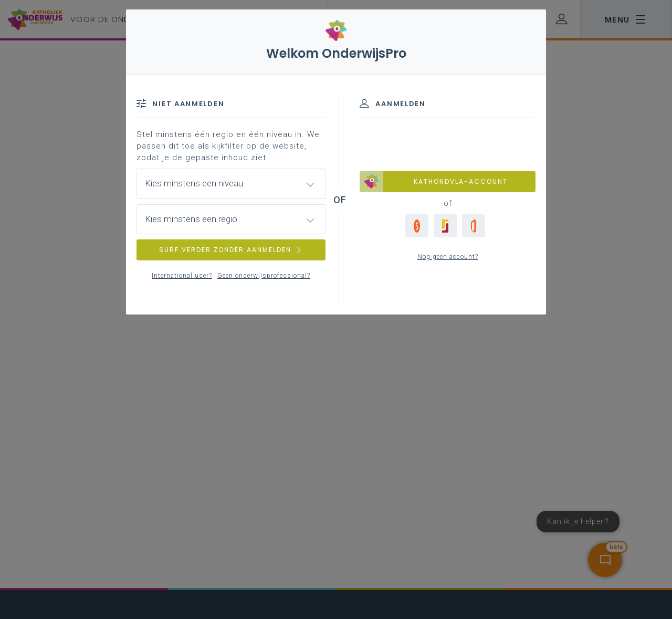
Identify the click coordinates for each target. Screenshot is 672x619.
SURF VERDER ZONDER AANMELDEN (231, 250)
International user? (182, 276)
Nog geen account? (448, 257)
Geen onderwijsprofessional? (264, 276)
